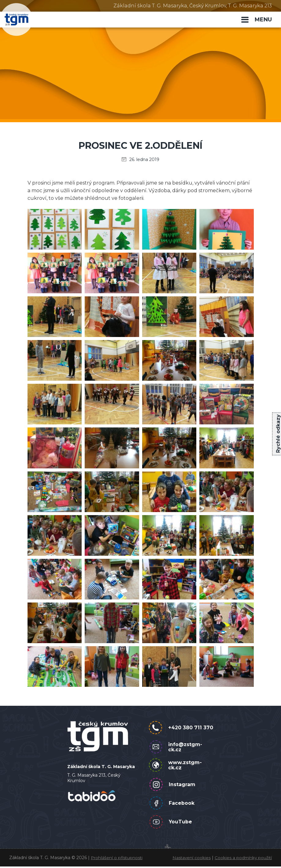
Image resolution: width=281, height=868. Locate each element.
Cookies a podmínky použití (243, 859)
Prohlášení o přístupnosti (117, 859)
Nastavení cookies (190, 859)
